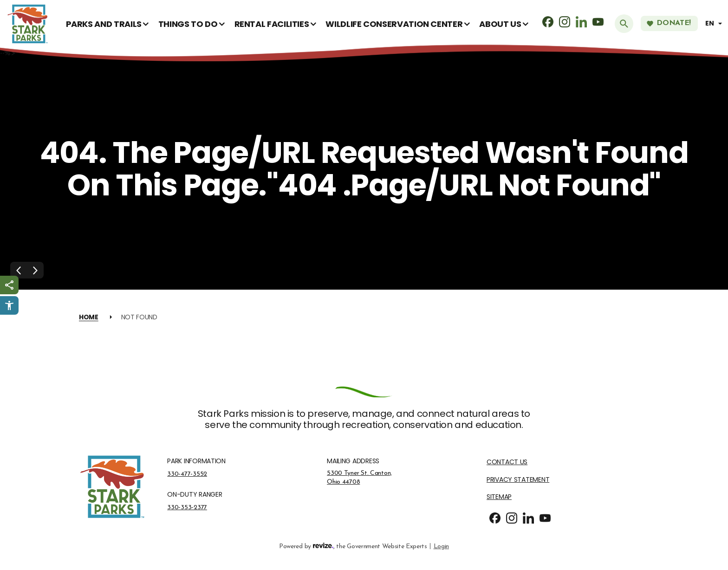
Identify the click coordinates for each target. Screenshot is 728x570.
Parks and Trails (104, 24)
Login (441, 546)
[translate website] (715, 23)
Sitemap (499, 497)
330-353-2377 (187, 507)
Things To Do (188, 24)
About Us (500, 24)
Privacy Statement (518, 480)
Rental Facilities (272, 24)
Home (89, 317)
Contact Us (507, 462)
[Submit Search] (624, 24)
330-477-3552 (187, 474)
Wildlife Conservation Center (394, 24)
